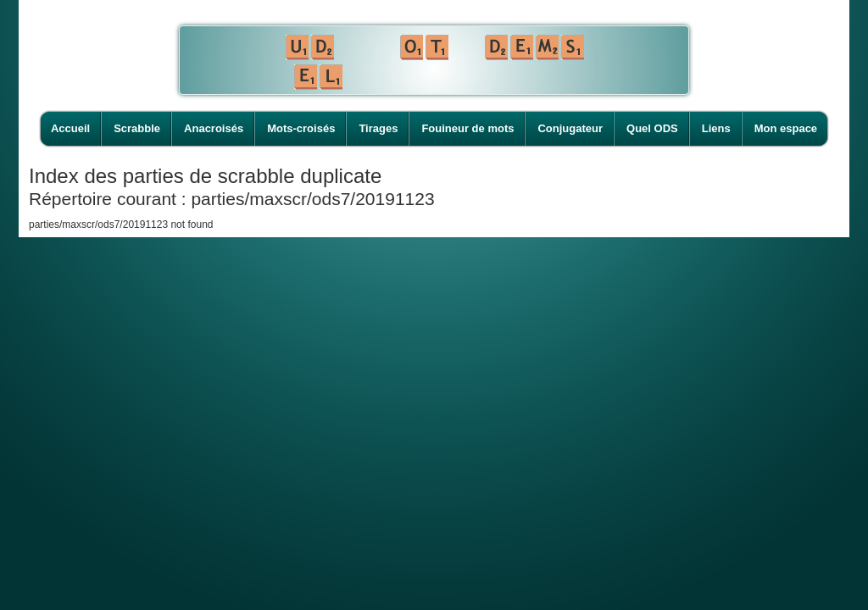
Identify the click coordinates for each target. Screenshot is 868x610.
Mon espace (786, 128)
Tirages (378, 128)
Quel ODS (652, 128)
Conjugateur (570, 128)
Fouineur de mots (467, 128)
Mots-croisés (301, 128)
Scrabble (137, 128)
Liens (716, 128)
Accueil (70, 128)
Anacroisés (214, 128)
